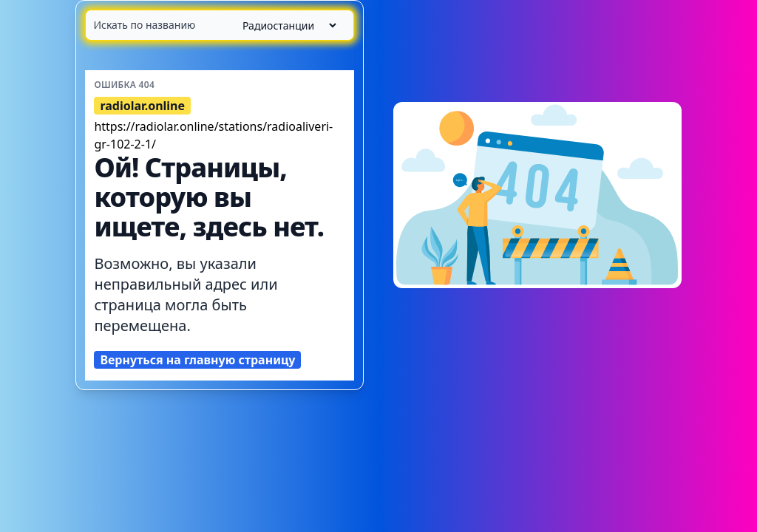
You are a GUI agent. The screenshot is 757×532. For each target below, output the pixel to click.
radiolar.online (142, 106)
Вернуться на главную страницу (197, 360)
